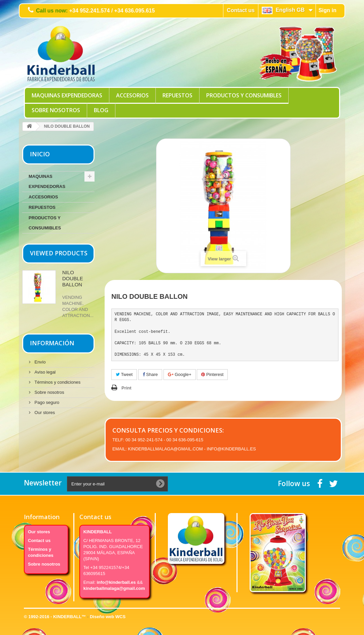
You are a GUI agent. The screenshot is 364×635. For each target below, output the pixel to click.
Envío (40, 362)
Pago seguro (46, 402)
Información (52, 343)
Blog (101, 110)
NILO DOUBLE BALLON (73, 278)
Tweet (124, 374)
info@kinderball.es (116, 582)
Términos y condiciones (57, 382)
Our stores (44, 412)
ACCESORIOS (132, 95)
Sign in (327, 10)
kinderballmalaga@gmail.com (114, 588)
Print (126, 388)
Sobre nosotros (56, 110)
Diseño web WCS (108, 617)
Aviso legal (44, 372)
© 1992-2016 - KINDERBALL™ (56, 617)
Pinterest (212, 374)
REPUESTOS (177, 95)
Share (150, 374)
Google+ (180, 374)
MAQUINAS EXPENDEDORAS (67, 95)
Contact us (241, 10)
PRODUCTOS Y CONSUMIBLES (244, 95)
